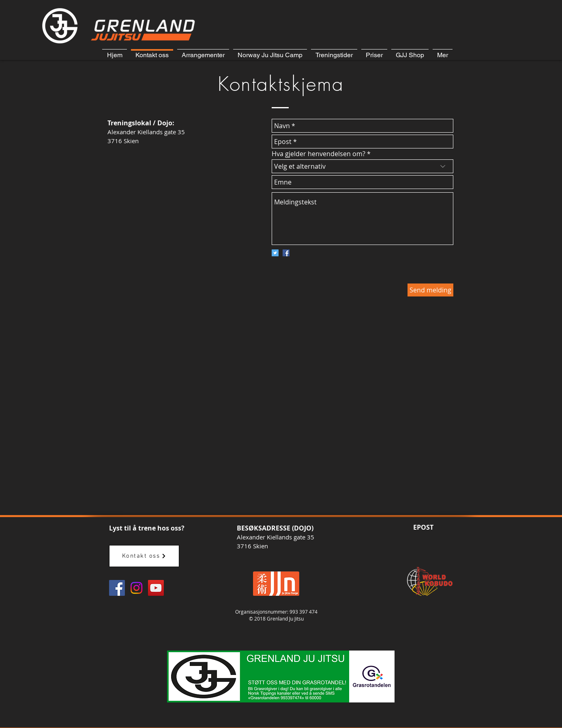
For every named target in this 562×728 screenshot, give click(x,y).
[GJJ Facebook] (117, 588)
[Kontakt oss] (144, 556)
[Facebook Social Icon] (286, 253)
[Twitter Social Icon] (275, 253)
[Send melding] (430, 290)
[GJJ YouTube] (156, 588)
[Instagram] (136, 588)
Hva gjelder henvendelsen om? (319, 154)
